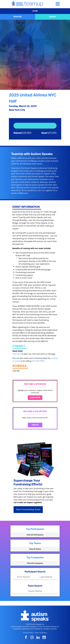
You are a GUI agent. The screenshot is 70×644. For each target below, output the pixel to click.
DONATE (53, 17)
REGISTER (18, 17)
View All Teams (35, 549)
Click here (17, 354)
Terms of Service (41, 633)
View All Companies (35, 563)
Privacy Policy (28, 633)
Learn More (35, 398)
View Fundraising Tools (28, 510)
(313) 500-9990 (38, 361)
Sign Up (35, 425)
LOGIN (35, 11)
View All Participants (35, 535)
